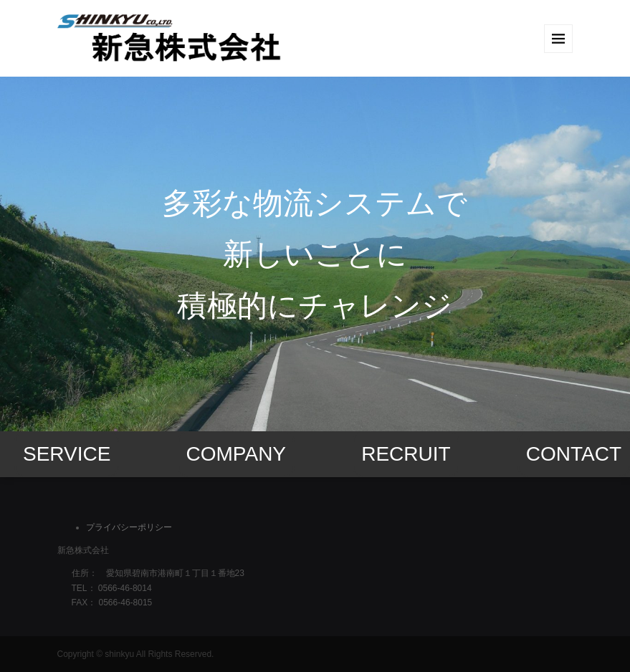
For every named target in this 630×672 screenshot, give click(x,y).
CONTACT (574, 454)
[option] (315, 254)
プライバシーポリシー (129, 527)
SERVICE (67, 454)
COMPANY (237, 454)
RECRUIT (406, 454)
